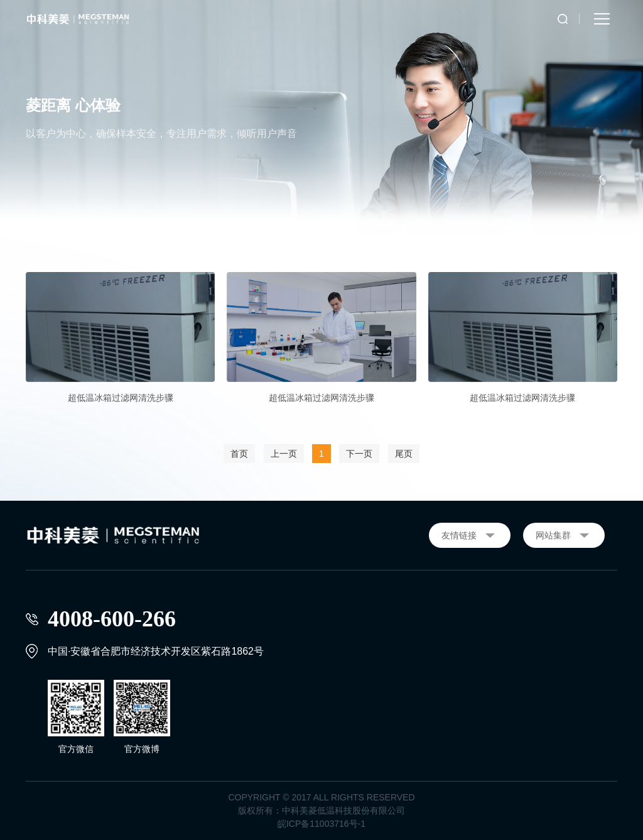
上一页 (284, 454)
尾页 (404, 454)
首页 (239, 454)
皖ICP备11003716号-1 (321, 824)
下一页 (359, 454)
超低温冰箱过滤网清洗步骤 (121, 398)
